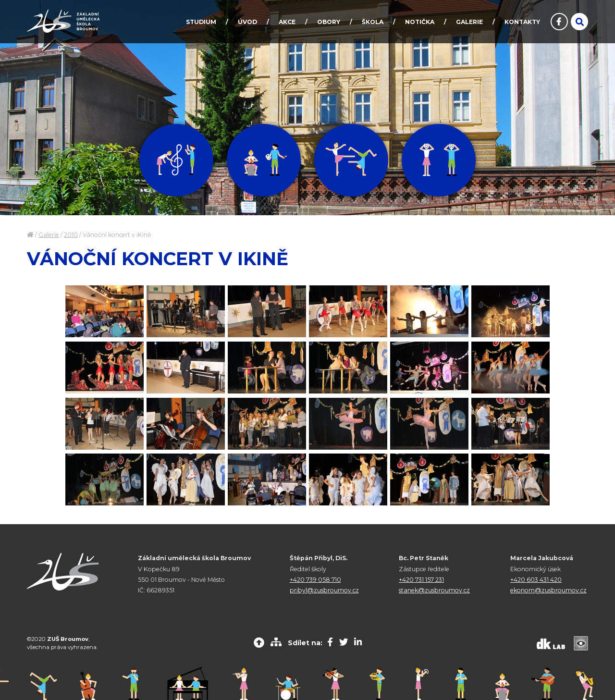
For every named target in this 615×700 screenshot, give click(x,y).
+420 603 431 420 (536, 580)
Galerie (49, 235)
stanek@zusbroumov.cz (434, 590)
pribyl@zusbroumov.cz (324, 590)
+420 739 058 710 (315, 580)
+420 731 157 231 (421, 580)
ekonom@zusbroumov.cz (548, 590)
